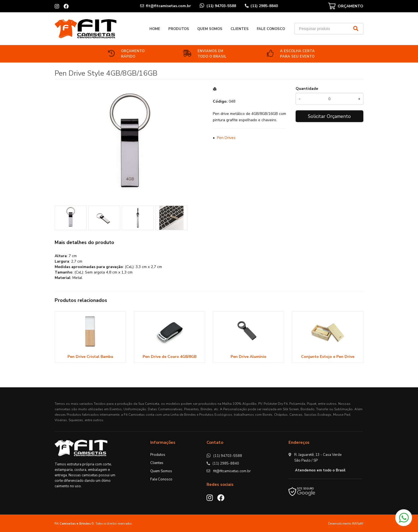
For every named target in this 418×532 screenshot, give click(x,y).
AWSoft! (358, 524)
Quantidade (307, 89)
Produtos (179, 29)
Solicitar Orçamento (329, 116)
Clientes (240, 29)
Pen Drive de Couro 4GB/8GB (170, 357)
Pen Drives (226, 138)
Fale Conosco (271, 29)
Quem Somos (210, 29)
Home (155, 29)
